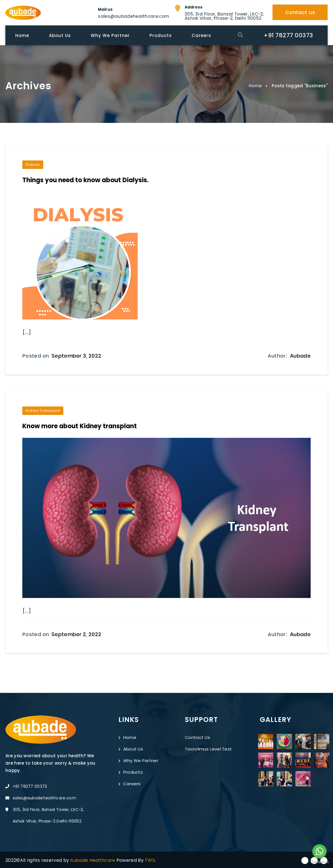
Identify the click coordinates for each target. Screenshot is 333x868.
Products (131, 772)
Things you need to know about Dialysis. (86, 180)
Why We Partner (138, 760)
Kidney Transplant (43, 410)
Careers (130, 783)
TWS (150, 860)
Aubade (300, 355)
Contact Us (197, 737)
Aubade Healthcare (93, 860)
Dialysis (33, 165)
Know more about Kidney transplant (80, 426)
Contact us (300, 12)
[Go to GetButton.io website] (319, 862)
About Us (131, 748)
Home (255, 85)
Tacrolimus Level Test (208, 748)
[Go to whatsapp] (319, 851)
